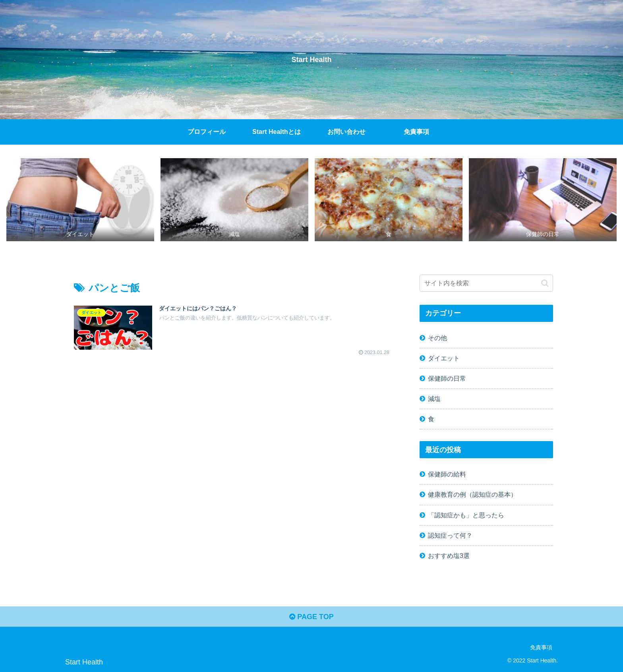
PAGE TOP (311, 617)
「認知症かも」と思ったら (466, 515)
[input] (486, 283)
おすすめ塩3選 (449, 556)
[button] (545, 283)
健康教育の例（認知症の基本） (472, 494)
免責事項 (541, 647)
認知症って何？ (450, 535)
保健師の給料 (447, 474)
